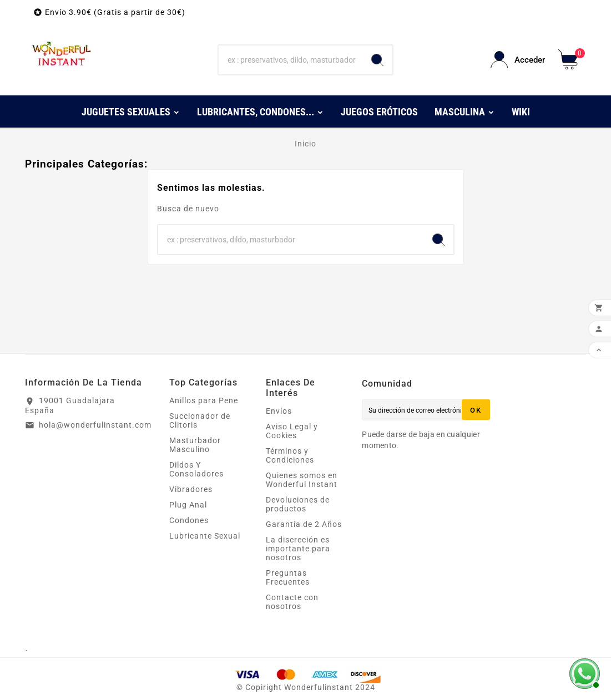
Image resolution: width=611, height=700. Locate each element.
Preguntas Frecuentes (288, 577)
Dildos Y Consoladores (196, 469)
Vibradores (191, 489)
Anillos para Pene (204, 400)
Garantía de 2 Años (304, 524)
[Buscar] (291, 60)
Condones (189, 520)
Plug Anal (188, 505)
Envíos (279, 411)
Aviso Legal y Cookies (292, 431)
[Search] (377, 60)
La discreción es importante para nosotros (298, 549)
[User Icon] (518, 60)
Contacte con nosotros (292, 602)
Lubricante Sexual (205, 536)
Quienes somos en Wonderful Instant (302, 480)
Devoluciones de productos (298, 504)
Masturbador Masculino (195, 445)
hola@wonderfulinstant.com (95, 425)
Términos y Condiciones (290, 455)
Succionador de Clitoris (200, 420)
